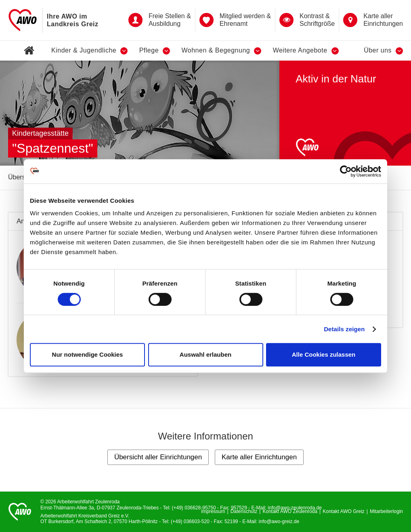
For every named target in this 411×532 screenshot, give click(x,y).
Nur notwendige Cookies (88, 354)
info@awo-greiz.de (279, 521)
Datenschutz (244, 511)
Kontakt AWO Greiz (344, 511)
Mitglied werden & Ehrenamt (235, 20)
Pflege (155, 51)
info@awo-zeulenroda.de (295, 508)
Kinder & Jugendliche (89, 51)
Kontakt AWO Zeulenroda (290, 511)
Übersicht (22, 177)
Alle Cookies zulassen (324, 354)
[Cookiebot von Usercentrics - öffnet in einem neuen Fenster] (346, 171)
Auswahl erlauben (205, 354)
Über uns (383, 51)
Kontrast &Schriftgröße (307, 20)
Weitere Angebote (306, 51)
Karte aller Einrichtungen (373, 20)
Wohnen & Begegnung (221, 51)
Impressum (213, 511)
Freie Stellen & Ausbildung (160, 20)
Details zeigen (344, 329)
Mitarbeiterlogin (386, 511)
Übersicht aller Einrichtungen (158, 457)
